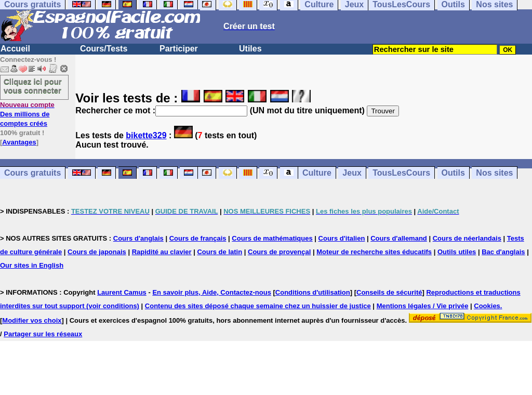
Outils (453, 173)
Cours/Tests (104, 49)
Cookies (487, 306)
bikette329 (146, 135)
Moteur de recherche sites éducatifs (374, 252)
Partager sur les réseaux (43, 334)
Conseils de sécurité (389, 292)
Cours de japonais (97, 252)
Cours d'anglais (138, 238)
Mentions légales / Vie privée (423, 306)
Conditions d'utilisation (313, 292)
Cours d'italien (342, 238)
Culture (317, 173)
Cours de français (198, 238)
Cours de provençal (279, 252)
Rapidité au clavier (162, 252)
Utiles (250, 49)
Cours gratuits (32, 173)
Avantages (19, 142)
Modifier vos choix (32, 320)
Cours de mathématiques (272, 238)
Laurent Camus (122, 292)
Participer (179, 49)
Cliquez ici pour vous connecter (33, 86)
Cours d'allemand (399, 238)
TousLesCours (401, 173)
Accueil (15, 49)
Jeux (352, 173)
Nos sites (494, 173)
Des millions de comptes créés (27, 114)
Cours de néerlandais (467, 238)
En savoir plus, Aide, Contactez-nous (212, 292)
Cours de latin (220, 252)
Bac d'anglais (503, 252)
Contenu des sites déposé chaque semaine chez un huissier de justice (258, 306)
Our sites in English (32, 265)
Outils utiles (457, 252)
